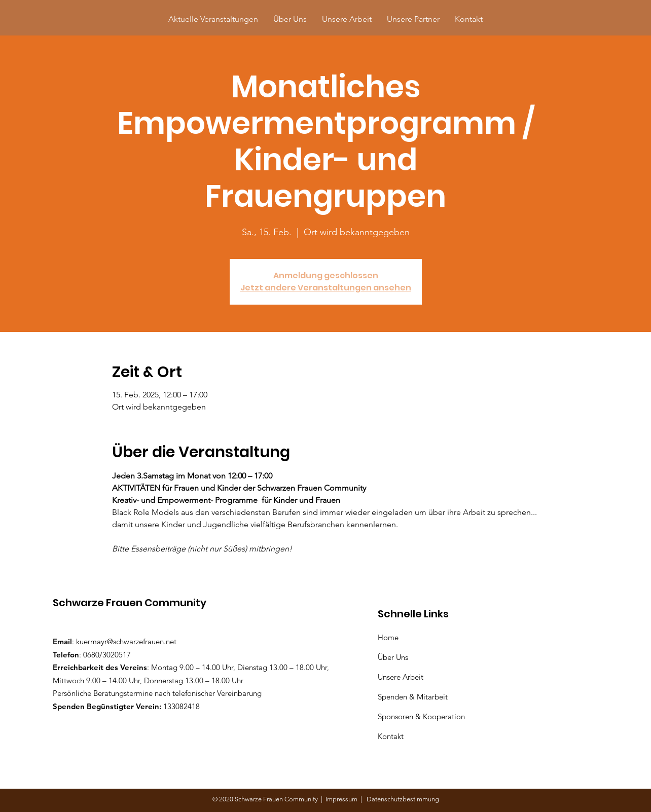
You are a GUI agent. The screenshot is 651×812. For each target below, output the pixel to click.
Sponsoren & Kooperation (422, 716)
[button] (413, 19)
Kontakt (391, 736)
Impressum (343, 799)
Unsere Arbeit (402, 677)
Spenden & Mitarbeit (413, 697)
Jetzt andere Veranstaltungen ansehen (326, 288)
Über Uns (394, 657)
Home (390, 637)
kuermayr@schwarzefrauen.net (126, 641)
